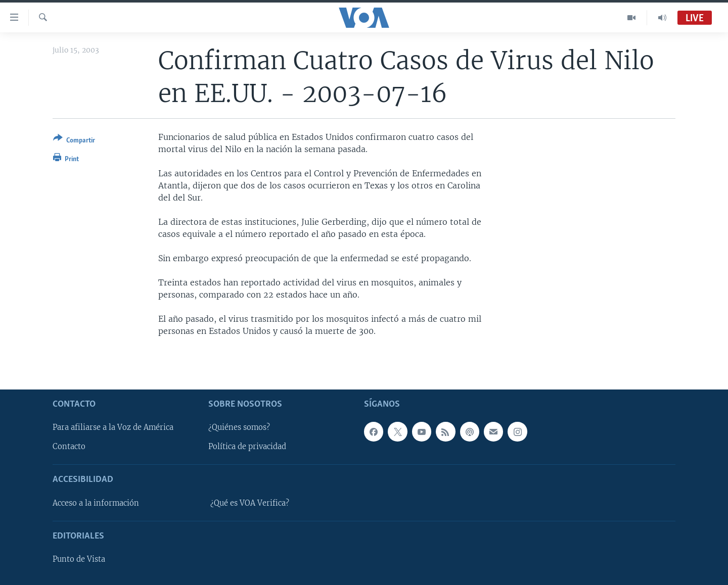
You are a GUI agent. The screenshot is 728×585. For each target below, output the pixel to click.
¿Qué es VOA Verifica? (250, 503)
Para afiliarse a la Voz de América (113, 427)
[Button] (74, 141)
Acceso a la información (96, 503)
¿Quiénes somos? (239, 427)
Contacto (69, 447)
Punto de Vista (79, 559)
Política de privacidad (247, 447)
